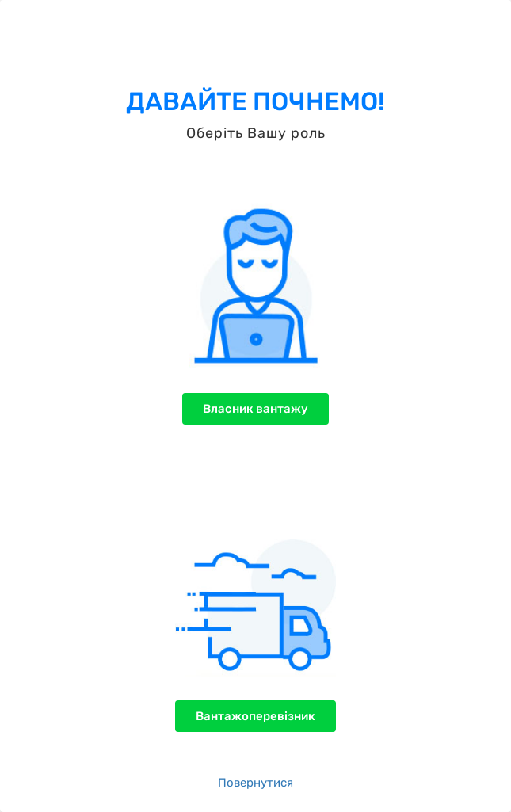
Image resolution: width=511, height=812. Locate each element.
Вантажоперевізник (255, 716)
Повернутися (255, 783)
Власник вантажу (255, 409)
